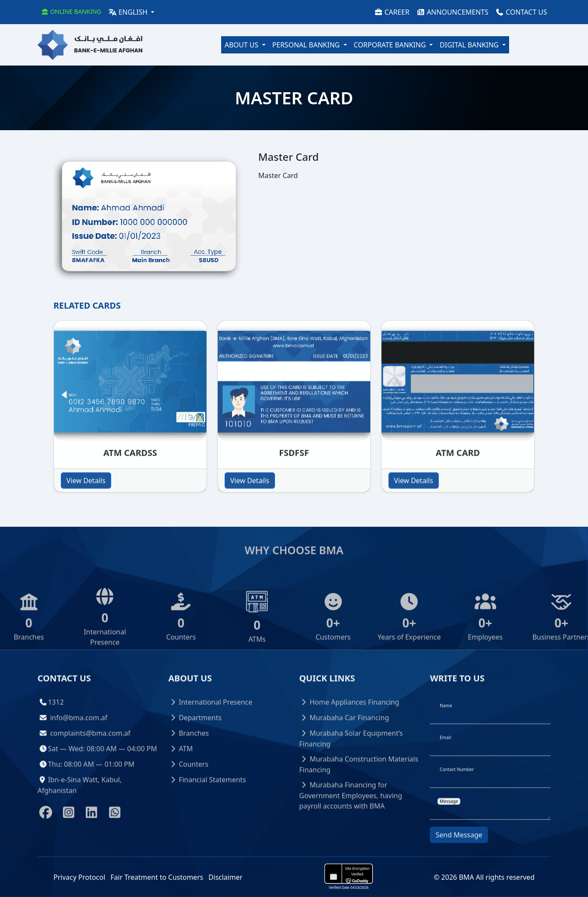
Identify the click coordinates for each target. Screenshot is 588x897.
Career (392, 12)
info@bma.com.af (79, 734)
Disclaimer (226, 877)
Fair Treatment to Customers (157, 877)
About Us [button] (242, 45)
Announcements (452, 12)
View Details (86, 497)
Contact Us (521, 12)
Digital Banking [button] (470, 45)
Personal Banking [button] (307, 45)
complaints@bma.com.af (90, 750)
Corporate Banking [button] (391, 45)
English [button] (129, 12)
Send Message (459, 851)
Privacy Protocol (79, 877)
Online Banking (71, 11)
